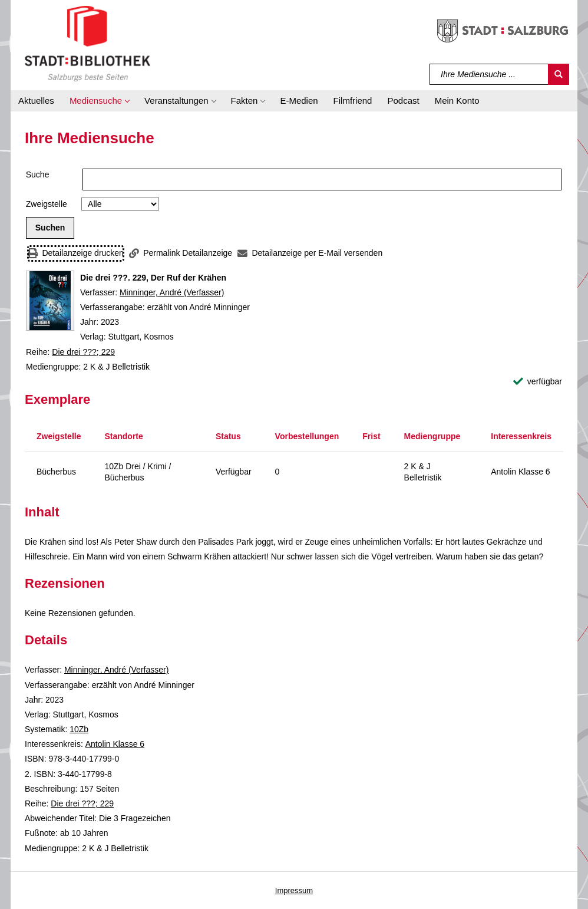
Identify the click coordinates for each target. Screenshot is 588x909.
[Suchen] (559, 74)
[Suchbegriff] (489, 74)
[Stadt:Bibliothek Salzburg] (87, 43)
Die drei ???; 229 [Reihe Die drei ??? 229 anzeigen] (83, 352)
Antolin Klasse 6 (115, 744)
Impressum (294, 890)
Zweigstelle (47, 204)
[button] (99, 101)
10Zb (79, 729)
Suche (38, 174)
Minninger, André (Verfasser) (172, 292)
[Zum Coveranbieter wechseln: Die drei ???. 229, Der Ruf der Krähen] (50, 301)
